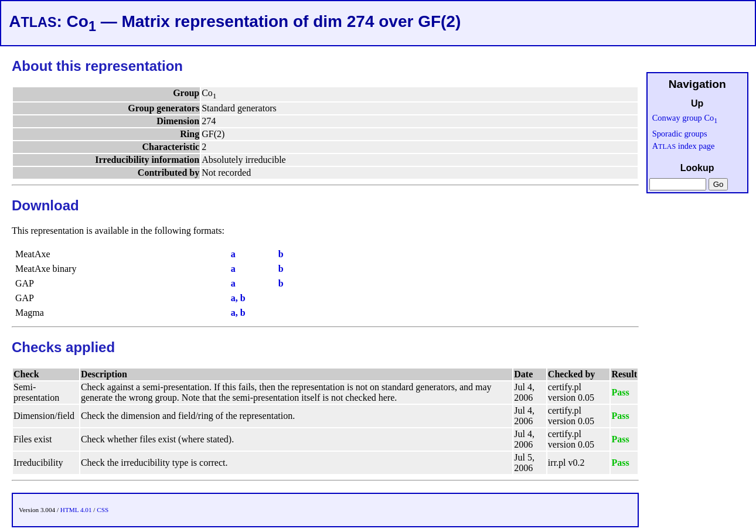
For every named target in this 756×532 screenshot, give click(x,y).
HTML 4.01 (76, 510)
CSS (103, 510)
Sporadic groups (680, 134)
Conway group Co (685, 118)
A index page (684, 146)
